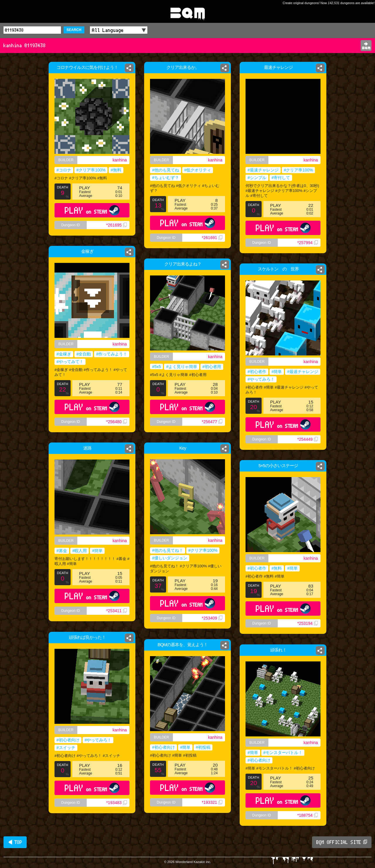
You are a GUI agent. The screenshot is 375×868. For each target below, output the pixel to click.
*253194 (308, 623)
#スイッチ (66, 748)
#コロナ (64, 170)
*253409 (212, 618)
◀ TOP (15, 842)
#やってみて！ (68, 363)
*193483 (117, 803)
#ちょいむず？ (166, 178)
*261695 (117, 225)
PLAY (92, 210)
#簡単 (277, 372)
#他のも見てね (166, 170)
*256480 (119, 428)
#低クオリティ (198, 170)
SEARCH (74, 30)
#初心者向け (68, 740)
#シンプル (257, 178)
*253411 (118, 614)
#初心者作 (257, 372)
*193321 (212, 802)
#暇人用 (79, 551)
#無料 (116, 170)
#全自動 (83, 355)
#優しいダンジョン (170, 558)
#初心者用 (212, 367)
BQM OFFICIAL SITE (342, 842)
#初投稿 (203, 747)
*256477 (212, 422)
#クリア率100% (91, 170)
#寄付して (281, 178)
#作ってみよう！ (114, 355)
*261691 (212, 238)
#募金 (60, 551)
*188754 (308, 815)
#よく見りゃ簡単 (182, 367)
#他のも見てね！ (168, 550)
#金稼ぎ (62, 355)
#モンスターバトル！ (283, 753)
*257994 (308, 243)
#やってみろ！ (261, 379)
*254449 (308, 439)
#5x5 (156, 367)
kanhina (120, 160)
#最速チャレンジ (263, 170)
